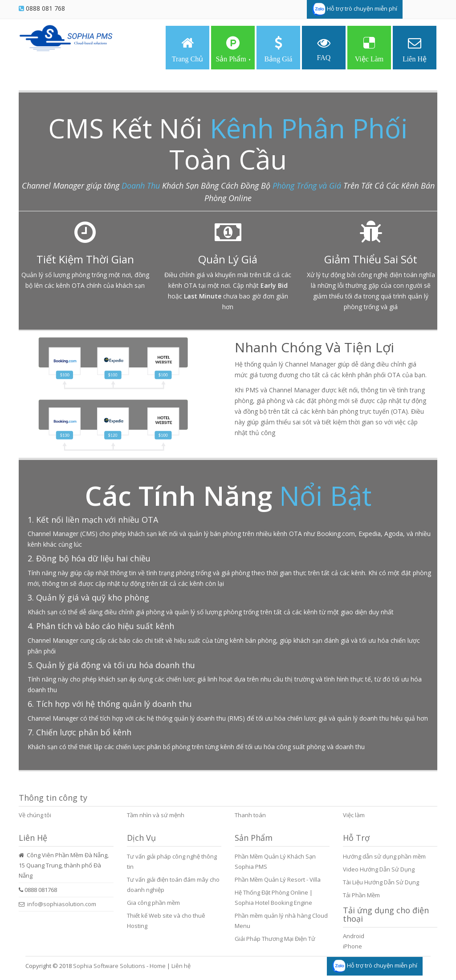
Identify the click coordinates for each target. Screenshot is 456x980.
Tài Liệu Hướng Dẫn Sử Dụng (381, 882)
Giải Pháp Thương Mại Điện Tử (275, 939)
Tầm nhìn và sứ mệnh (156, 815)
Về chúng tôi (35, 815)
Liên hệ (181, 966)
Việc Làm (369, 49)
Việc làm (354, 815)
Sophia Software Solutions (109, 966)
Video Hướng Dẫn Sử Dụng (379, 869)
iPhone (352, 946)
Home (158, 966)
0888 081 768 (45, 8)
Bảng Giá (279, 49)
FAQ (324, 49)
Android (354, 936)
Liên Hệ (415, 49)
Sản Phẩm (233, 49)
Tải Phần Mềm (361, 895)
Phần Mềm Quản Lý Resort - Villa (278, 879)
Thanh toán (250, 815)
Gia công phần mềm (153, 903)
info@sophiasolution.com (62, 904)
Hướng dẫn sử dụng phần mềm (384, 856)
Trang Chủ (187, 49)
